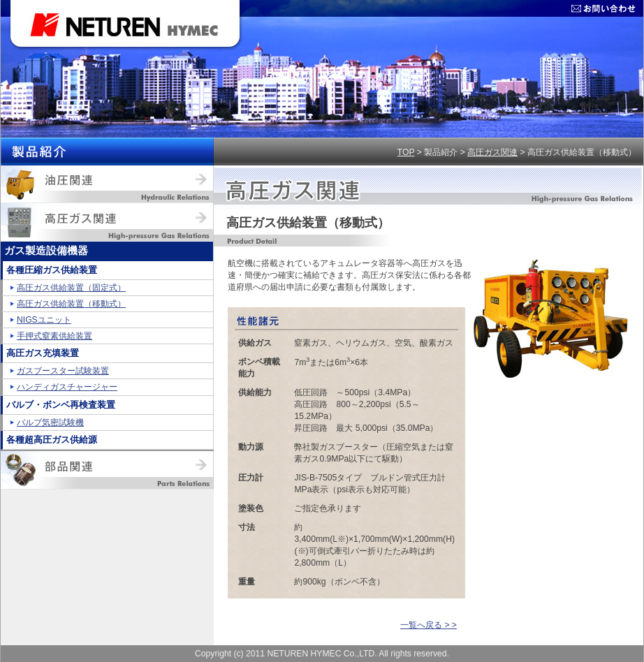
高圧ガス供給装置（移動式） (71, 304)
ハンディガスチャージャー (67, 387)
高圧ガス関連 (492, 152)
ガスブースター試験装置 (63, 371)
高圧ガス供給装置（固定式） (71, 288)
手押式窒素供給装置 (54, 336)
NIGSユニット (44, 320)
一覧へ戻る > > (429, 625)
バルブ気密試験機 (50, 422)
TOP (406, 152)
